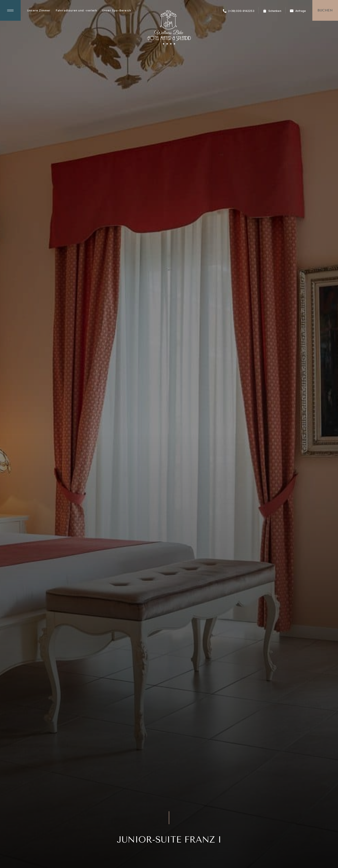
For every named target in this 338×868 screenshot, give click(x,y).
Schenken (272, 11)
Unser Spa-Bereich (117, 10)
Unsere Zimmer (39, 10)
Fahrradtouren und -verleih (76, 10)
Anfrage (298, 11)
